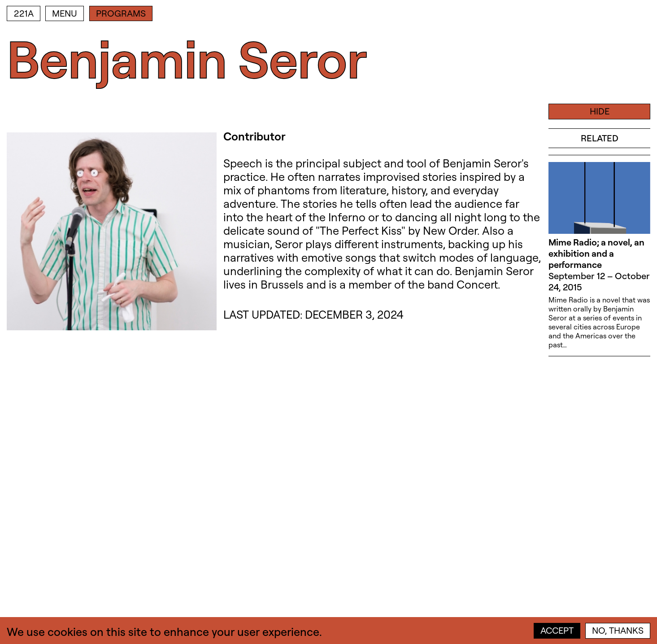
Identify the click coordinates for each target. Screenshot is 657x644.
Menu (65, 13)
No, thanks (618, 630)
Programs (121, 13)
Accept (557, 630)
